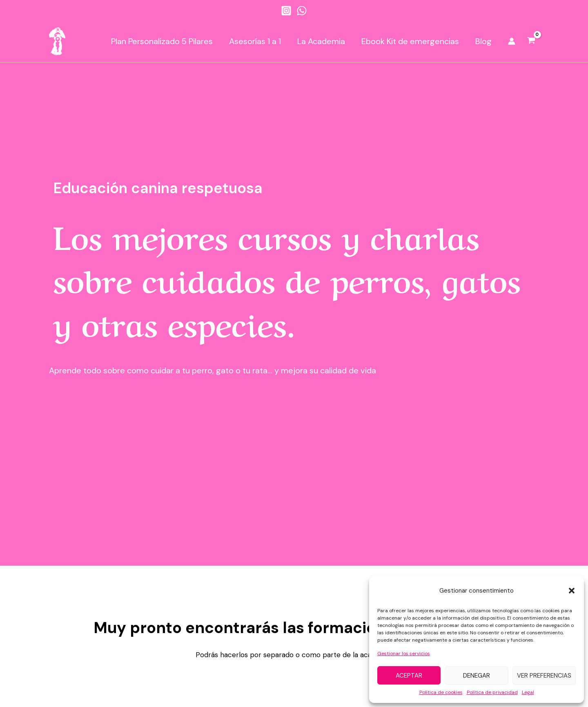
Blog (483, 41)
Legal (528, 692)
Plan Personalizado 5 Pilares (162, 41)
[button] (572, 591)
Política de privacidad (492, 692)
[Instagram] (286, 11)
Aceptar (409, 676)
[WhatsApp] (302, 11)
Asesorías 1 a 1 (255, 41)
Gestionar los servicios (404, 653)
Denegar (477, 676)
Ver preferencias (544, 676)
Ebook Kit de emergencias (410, 41)
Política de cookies (441, 692)
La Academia (321, 41)
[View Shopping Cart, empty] (531, 41)
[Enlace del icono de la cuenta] (512, 41)
